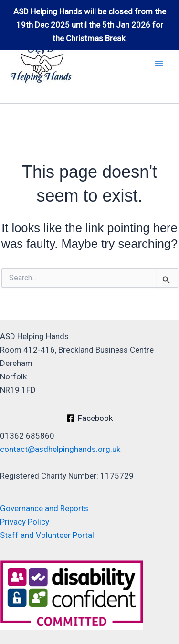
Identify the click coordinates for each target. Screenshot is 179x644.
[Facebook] (89, 418)
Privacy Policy (25, 522)
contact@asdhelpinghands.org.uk (60, 449)
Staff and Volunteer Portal (47, 535)
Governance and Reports (44, 508)
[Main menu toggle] (159, 64)
